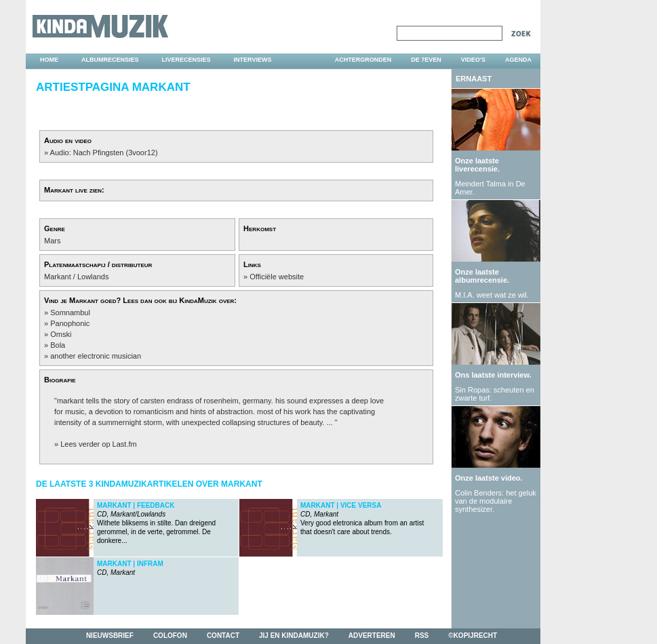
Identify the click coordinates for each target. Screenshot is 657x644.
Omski (61, 334)
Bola (58, 345)
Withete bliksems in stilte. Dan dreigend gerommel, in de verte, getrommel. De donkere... (156, 523)
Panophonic (70, 323)
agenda (518, 60)
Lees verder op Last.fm (99, 444)
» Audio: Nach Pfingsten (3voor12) (101, 153)
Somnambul (70, 313)
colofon (170, 636)
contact (223, 636)
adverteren (372, 636)
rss (422, 636)
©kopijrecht (473, 636)
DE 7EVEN (426, 60)
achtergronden (363, 60)
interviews (253, 60)
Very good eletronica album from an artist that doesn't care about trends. (362, 519)
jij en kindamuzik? (294, 636)
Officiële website (277, 277)
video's (473, 60)
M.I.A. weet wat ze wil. (492, 295)
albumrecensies (110, 60)
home (49, 60)
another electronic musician (96, 356)
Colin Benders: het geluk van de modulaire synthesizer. (496, 501)
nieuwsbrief (110, 636)
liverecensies (186, 60)
